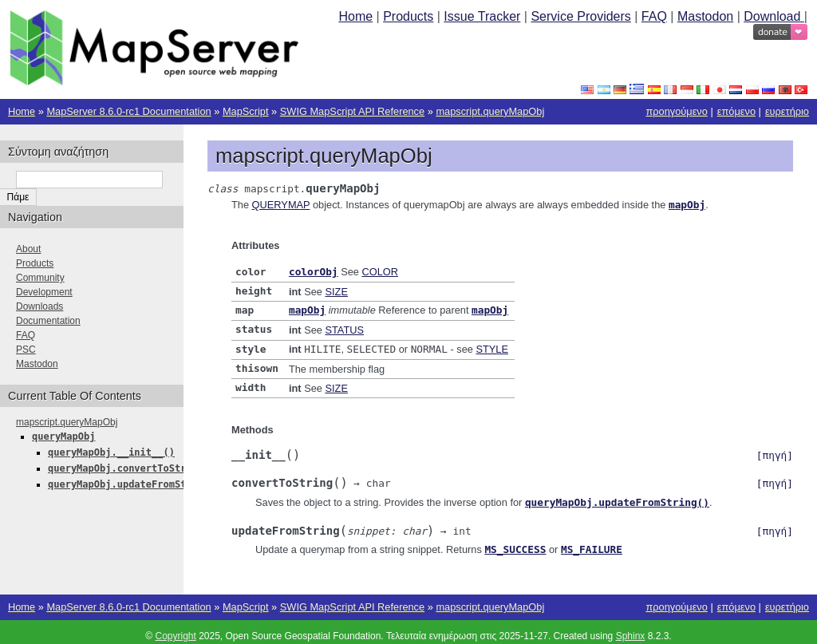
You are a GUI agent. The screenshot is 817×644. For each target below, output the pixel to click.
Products (408, 16)
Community (40, 278)
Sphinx (631, 628)
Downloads (39, 306)
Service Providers (580, 16)
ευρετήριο (787, 111)
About (28, 249)
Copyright (175, 628)
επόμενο (736, 111)
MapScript (246, 111)
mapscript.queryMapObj (490, 111)
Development (44, 292)
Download (774, 16)
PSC (26, 350)
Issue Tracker (482, 16)
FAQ (654, 16)
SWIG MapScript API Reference (352, 111)
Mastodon (705, 16)
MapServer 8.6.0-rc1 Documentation (128, 111)
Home (355, 16)
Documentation (48, 321)
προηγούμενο (676, 111)
